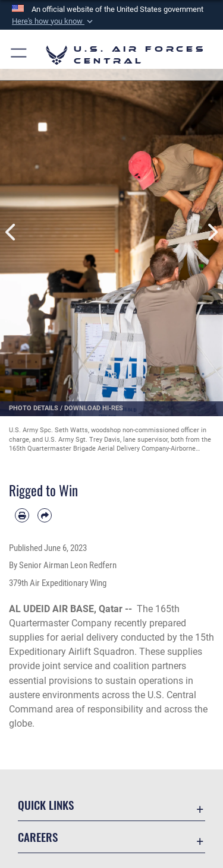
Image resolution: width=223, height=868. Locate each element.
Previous (11, 232)
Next (212, 232)
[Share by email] (45, 515)
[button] (54, 21)
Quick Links (46, 805)
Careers (38, 837)
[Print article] (22, 515)
